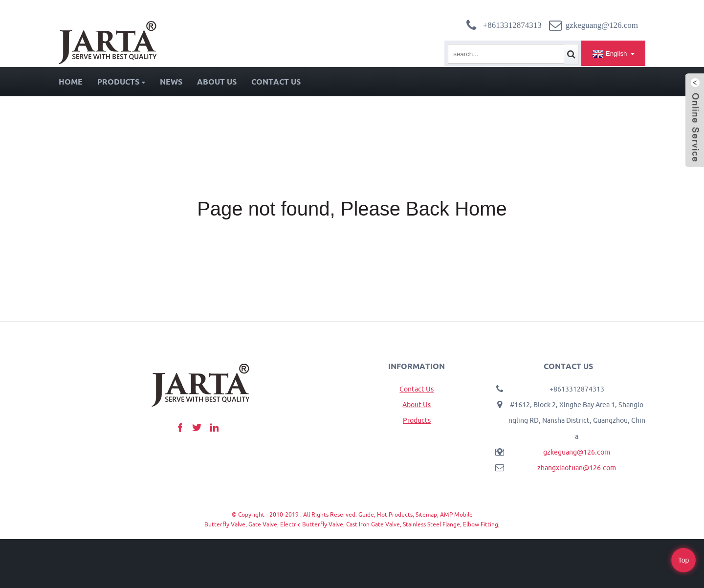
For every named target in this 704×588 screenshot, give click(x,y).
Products (121, 82)
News (171, 82)
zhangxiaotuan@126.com (577, 468)
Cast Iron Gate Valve (373, 524)
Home (71, 82)
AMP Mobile (456, 514)
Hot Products (395, 514)
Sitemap (426, 514)
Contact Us (276, 82)
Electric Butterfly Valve (312, 524)
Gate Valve (263, 524)
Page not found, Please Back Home (352, 209)
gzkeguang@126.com (577, 452)
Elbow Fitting (481, 524)
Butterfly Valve (225, 524)
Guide (366, 514)
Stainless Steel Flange (431, 524)
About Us (217, 82)
